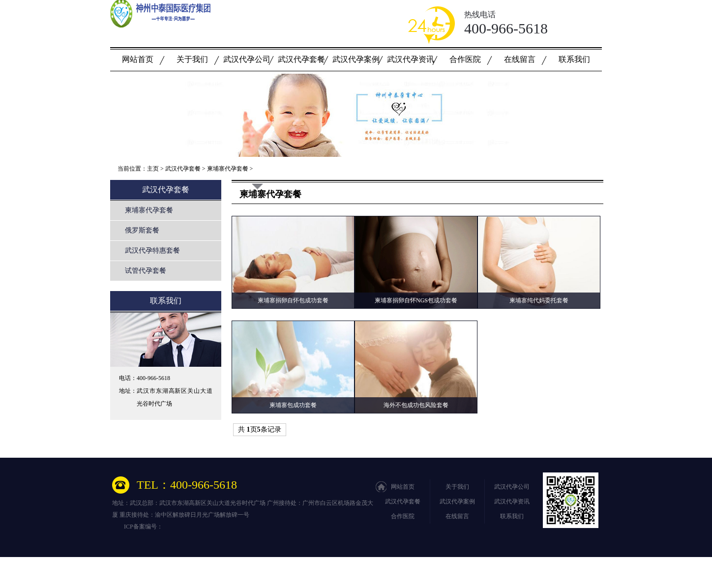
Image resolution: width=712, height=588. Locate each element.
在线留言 (520, 59)
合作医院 (465, 59)
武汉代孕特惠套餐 (152, 250)
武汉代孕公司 (247, 59)
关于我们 (192, 59)
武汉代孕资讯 (411, 59)
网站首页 (138, 59)
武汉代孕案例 (356, 59)
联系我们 (574, 59)
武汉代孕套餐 (301, 59)
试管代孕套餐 (146, 271)
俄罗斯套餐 (142, 230)
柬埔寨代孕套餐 (228, 169)
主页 (153, 169)
